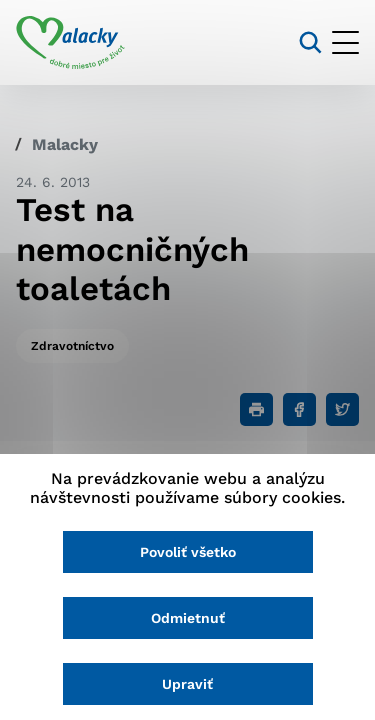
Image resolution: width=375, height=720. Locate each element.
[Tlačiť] (256, 409)
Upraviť (187, 684)
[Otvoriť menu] (345, 42)
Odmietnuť (188, 618)
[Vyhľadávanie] (310, 42)
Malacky (65, 144)
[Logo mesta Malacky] (70, 43)
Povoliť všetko (188, 552)
